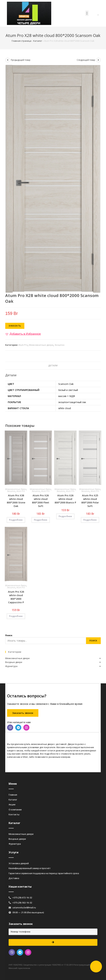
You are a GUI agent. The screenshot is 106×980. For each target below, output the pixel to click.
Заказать (15, 326)
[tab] (53, 366)
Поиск (9, 635)
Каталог (38, 41)
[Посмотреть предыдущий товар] (8, 60)
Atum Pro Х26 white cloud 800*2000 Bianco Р (65, 499)
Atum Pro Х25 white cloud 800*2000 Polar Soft (90, 501)
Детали (53, 366)
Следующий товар (86, 60)
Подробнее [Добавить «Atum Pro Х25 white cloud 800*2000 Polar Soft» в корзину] (90, 520)
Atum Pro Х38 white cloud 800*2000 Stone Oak (16, 501)
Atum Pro (23, 345)
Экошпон (59, 345)
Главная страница (21, 41)
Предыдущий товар (21, 60)
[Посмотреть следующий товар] (98, 60)
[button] (87, 13)
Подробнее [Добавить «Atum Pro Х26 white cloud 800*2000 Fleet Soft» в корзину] (41, 520)
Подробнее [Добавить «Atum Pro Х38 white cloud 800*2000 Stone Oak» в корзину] (16, 520)
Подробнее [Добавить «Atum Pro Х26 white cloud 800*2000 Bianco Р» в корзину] (65, 516)
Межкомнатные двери (41, 345)
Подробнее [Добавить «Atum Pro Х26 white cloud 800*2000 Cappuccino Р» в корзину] (16, 616)
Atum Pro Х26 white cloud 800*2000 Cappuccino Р (16, 597)
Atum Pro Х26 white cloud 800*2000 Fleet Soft (41, 501)
